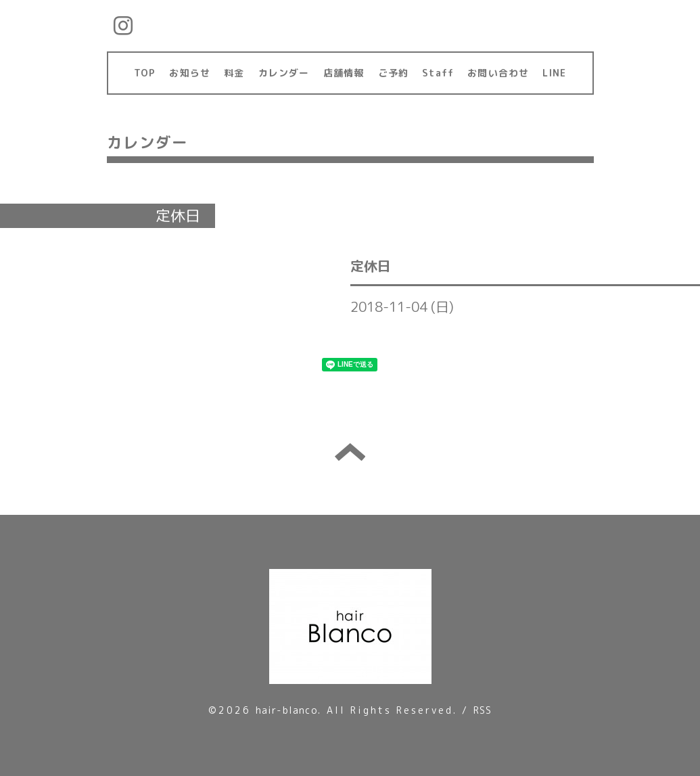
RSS (483, 710)
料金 (234, 73)
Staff (438, 73)
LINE (554, 73)
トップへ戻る (350, 452)
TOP (145, 73)
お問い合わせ (498, 73)
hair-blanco (287, 710)
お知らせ (190, 73)
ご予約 (394, 73)
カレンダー (284, 73)
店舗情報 (344, 73)
